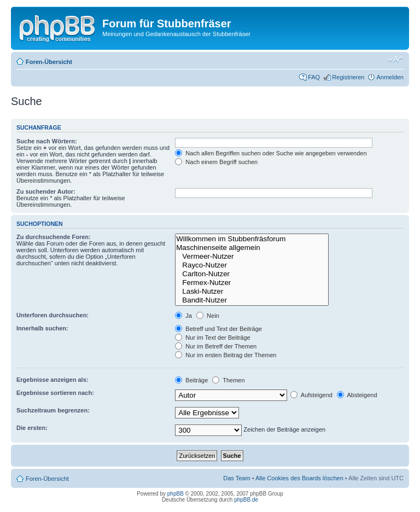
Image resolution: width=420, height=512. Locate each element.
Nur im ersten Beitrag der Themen (226, 355)
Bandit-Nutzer (252, 300)
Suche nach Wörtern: (47, 141)
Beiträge (191, 380)
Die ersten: (32, 428)
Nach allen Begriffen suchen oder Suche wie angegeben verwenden (271, 153)
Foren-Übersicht (49, 62)
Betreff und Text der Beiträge (218, 329)
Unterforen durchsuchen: (52, 315)
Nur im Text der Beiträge (212, 338)
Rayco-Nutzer (252, 265)
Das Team (237, 478)
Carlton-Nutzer (252, 274)
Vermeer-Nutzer (252, 257)
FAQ (314, 77)
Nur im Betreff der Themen (216, 346)
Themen (228, 380)
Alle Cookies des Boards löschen (299, 478)
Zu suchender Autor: (46, 191)
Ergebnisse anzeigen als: (52, 380)
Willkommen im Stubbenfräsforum (252, 239)
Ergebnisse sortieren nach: (55, 393)
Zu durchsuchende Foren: (54, 237)
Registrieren (348, 77)
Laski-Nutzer (252, 292)
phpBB (176, 494)
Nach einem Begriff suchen (216, 162)
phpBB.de (246, 500)
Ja (183, 316)
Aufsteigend (311, 395)
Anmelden (390, 77)
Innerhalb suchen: (42, 328)
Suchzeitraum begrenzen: (53, 410)
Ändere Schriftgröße (396, 60)
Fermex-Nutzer (252, 283)
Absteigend (357, 395)
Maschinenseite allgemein (252, 248)
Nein (208, 316)
